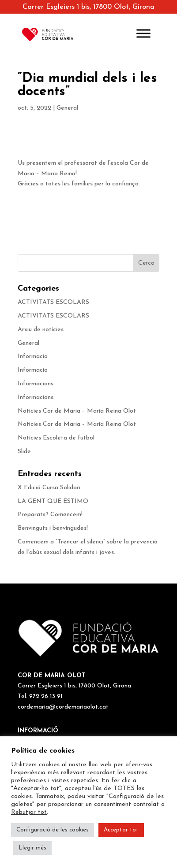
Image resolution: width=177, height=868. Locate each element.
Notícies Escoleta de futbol (56, 438)
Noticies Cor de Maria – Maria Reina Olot (77, 411)
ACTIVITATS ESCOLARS (53, 302)
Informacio (33, 356)
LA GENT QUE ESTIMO (53, 501)
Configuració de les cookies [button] (53, 830)
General (67, 108)
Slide (24, 452)
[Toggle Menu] (143, 33)
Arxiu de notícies (41, 330)
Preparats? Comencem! (50, 515)
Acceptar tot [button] (121, 830)
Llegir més (32, 848)
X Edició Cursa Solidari (49, 488)
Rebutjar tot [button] (29, 812)
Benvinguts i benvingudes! (53, 528)
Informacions (36, 384)
